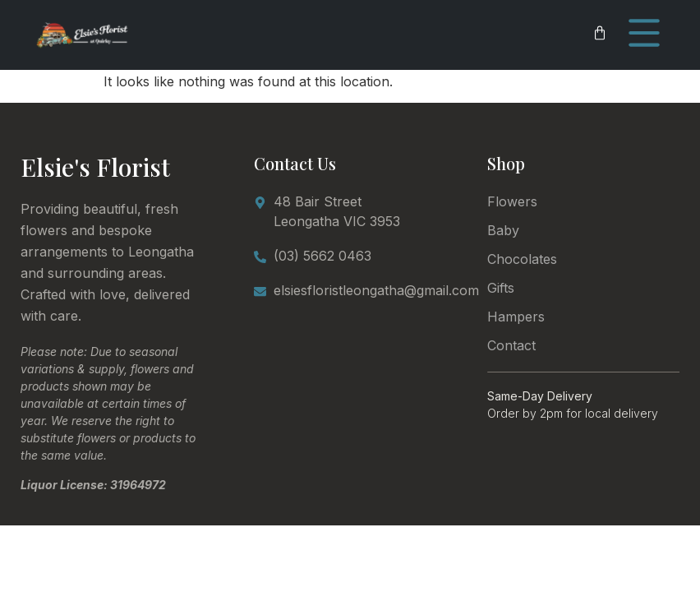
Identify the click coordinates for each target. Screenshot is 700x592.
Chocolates (522, 259)
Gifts (501, 288)
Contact (511, 345)
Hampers (516, 317)
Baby (503, 230)
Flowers (512, 201)
